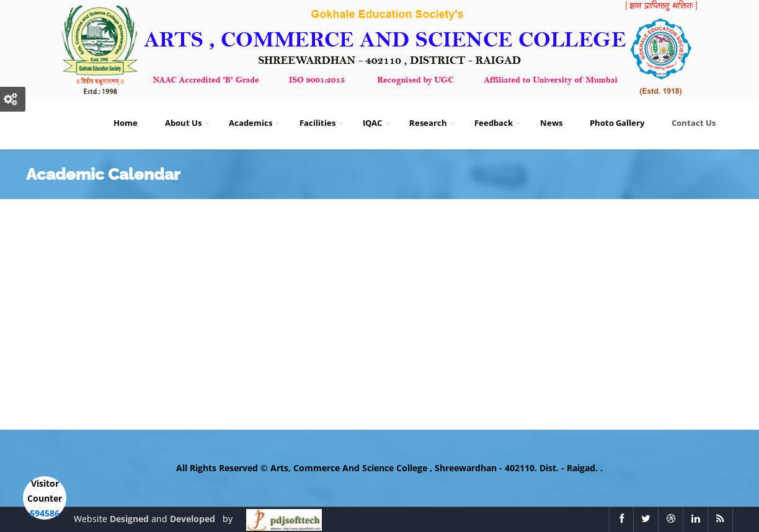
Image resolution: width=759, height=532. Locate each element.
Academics (255, 123)
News (556, 123)
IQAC (377, 123)
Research (433, 123)
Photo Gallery (622, 123)
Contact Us (699, 123)
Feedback (499, 123)
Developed (194, 519)
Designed (131, 519)
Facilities (322, 123)
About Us (188, 123)
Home (131, 123)
